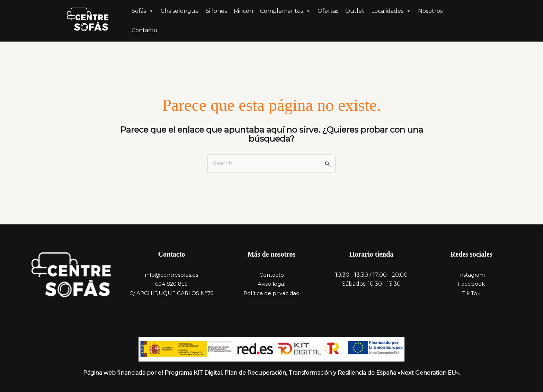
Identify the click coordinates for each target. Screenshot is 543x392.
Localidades (391, 11)
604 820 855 (171, 284)
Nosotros (430, 11)
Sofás (143, 11)
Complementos (285, 11)
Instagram (471, 275)
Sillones (216, 11)
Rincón (243, 11)
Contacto (144, 30)
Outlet (355, 11)
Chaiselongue (180, 11)
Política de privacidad (271, 293)
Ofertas (328, 11)
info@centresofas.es (172, 275)
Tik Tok (471, 293)
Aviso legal (271, 284)
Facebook (471, 284)
